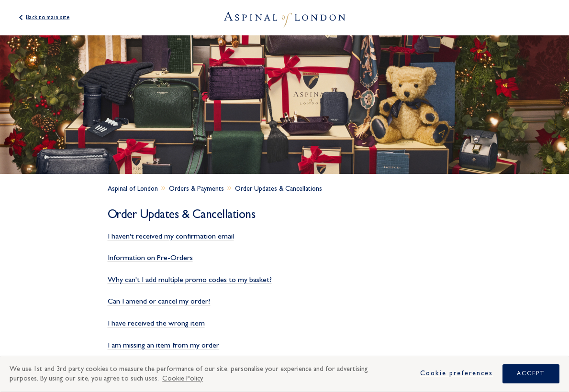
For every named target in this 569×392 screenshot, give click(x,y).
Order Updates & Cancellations (279, 189)
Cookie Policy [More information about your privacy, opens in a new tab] (183, 378)
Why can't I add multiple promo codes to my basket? (190, 280)
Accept (531, 373)
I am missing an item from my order (163, 345)
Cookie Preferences (457, 373)
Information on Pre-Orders (150, 258)
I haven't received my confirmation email (171, 236)
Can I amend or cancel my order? (159, 301)
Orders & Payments (196, 189)
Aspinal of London (133, 189)
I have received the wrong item (156, 323)
